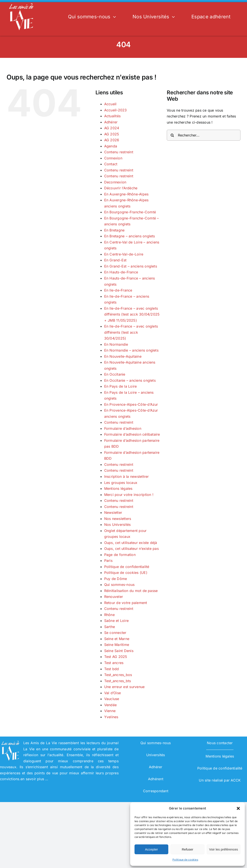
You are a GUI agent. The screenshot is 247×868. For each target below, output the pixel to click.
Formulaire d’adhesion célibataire (132, 434)
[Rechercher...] (204, 135)
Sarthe (110, 627)
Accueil (110, 104)
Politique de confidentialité (127, 567)
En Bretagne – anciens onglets (130, 236)
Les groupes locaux (121, 483)
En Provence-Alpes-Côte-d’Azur (131, 404)
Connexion (113, 158)
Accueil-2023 (116, 110)
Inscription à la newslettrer (127, 476)
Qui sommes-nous (119, 585)
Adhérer (111, 122)
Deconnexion (115, 182)
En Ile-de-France (118, 290)
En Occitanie (115, 374)
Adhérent (156, 779)
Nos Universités (118, 525)
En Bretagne (114, 230)
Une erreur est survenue (124, 687)
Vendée (110, 705)
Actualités (112, 116)
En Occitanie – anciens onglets (130, 380)
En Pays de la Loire (121, 386)
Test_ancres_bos (118, 675)
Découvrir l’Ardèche (121, 188)
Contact (111, 164)
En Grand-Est (115, 260)
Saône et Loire (116, 621)
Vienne (110, 711)
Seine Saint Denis (119, 651)
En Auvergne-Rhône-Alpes (126, 194)
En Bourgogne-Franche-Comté (130, 212)
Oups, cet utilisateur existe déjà (131, 543)
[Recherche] (172, 135)
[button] (238, 808)
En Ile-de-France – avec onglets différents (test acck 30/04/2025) (131, 332)
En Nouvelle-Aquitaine (123, 356)
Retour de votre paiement (126, 603)
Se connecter (115, 633)
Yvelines (111, 717)
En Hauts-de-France (121, 272)
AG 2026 (112, 140)
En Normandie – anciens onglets (131, 350)
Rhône (109, 615)
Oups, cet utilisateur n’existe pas (131, 549)
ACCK (236, 780)
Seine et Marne (117, 639)
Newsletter (113, 513)
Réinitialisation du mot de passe (131, 591)
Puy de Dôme (116, 579)
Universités (156, 755)
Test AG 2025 (116, 657)
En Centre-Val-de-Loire (124, 254)
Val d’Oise (112, 693)
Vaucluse (112, 699)
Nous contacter (220, 743)
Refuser (188, 849)
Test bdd (112, 669)
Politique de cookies (185, 860)
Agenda (111, 146)
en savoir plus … (34, 779)
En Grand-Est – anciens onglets (131, 266)
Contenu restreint (119, 152)
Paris (108, 561)
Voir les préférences (224, 849)
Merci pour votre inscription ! (129, 495)
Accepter (151, 849)
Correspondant (156, 791)
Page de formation (120, 555)
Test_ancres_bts (118, 681)
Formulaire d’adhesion (123, 428)
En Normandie (116, 344)
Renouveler (114, 597)
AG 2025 (112, 134)
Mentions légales (118, 488)
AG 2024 (112, 128)
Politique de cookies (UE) (126, 573)
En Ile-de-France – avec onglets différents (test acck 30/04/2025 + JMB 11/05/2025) (132, 314)
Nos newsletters (118, 519)
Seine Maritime (117, 645)
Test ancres (114, 663)
